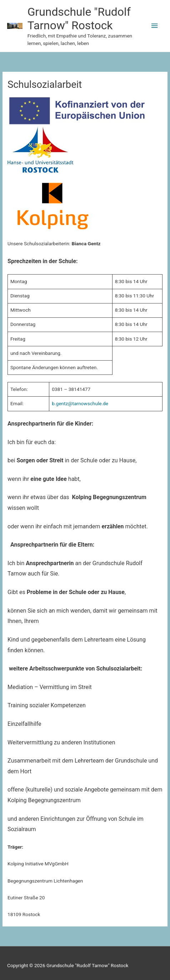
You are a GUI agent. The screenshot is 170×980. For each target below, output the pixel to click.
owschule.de (95, 403)
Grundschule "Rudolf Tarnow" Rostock (79, 19)
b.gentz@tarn (66, 403)
